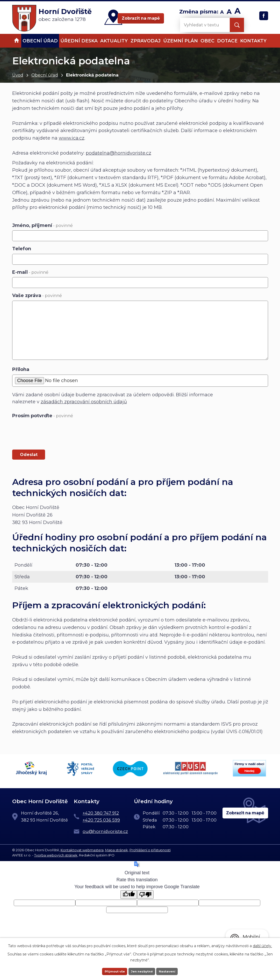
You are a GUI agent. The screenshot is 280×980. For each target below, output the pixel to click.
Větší (238, 12)
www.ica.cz (72, 138)
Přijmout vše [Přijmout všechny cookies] (108, 971)
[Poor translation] (145, 894)
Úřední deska (79, 41)
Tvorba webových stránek (56, 854)
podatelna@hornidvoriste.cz (119, 153)
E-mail (30, 272)
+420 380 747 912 (101, 812)
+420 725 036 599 (101, 819)
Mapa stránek (117, 849)
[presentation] (52, 433)
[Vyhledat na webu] (201, 25)
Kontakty (253, 41)
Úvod (18, 75)
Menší (222, 12)
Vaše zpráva (37, 295)
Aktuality (114, 41)
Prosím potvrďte (43, 416)
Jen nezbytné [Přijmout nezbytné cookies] (142, 971)
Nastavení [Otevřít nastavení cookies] (174, 971)
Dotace (227, 41)
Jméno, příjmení (42, 225)
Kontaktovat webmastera (82, 849)
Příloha (21, 369)
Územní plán (181, 41)
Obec (207, 41)
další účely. (262, 945)
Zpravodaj (146, 41)
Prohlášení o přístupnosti (150, 849)
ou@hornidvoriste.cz (105, 831)
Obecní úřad (45, 75)
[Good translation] (129, 894)
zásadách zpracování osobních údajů (84, 402)
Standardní (229, 12)
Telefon (22, 249)
